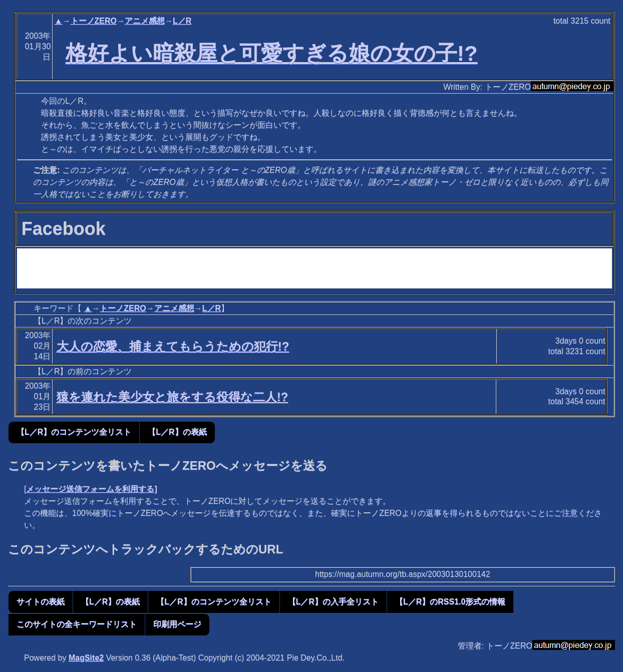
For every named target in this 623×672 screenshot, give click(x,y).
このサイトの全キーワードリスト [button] (77, 624)
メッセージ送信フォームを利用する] (91, 489)
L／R (182, 21)
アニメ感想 (145, 21)
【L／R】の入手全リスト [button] (333, 602)
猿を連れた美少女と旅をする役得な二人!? (173, 397)
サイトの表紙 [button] (41, 602)
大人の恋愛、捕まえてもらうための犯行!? (173, 346)
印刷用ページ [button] (177, 624)
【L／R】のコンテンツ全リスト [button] (74, 432)
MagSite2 (86, 658)
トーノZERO (94, 21)
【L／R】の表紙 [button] (177, 432)
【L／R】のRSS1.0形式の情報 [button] (450, 602)
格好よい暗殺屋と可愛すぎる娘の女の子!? (272, 53)
